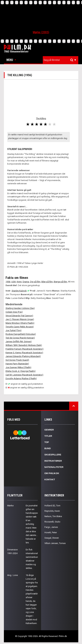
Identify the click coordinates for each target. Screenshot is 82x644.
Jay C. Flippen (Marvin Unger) (20, 319)
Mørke (10, 506)
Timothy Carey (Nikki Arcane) (20, 327)
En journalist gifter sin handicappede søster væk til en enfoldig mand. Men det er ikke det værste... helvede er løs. (33, 524)
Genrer (49, 430)
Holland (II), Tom (52, 506)
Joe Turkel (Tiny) (14, 330)
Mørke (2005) (41, 32)
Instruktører (53, 461)
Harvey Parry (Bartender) (17, 364)
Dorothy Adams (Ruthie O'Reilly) (21, 378)
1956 (8, 282)
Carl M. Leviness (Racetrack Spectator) (24, 375)
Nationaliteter (54, 467)
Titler (48, 436)
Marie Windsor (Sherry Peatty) (20, 323)
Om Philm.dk (52, 473)
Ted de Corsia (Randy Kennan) (20, 338)
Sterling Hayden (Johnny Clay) (20, 308)
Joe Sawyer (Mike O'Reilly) (18, 367)
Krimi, (19, 282)
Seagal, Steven (52, 538)
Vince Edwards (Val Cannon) (19, 316)
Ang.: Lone (13, 575)
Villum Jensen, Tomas (55, 543)
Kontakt (50, 480)
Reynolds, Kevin (52, 511)
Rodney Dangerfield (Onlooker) (21, 334)
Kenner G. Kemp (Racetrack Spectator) (24, 353)
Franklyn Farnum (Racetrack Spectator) (25, 349)
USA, (14, 282)
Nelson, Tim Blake (53, 516)
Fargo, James (51, 527)
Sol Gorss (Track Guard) (17, 360)
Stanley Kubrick (19, 291)
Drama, (26, 282)
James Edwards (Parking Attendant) (23, 356)
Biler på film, (47, 282)
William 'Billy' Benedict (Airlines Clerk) (24, 345)
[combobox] (61, 60)
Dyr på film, (36, 282)
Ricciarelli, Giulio (52, 522)
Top (47, 442)
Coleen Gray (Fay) (14, 312)
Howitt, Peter (51, 532)
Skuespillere (53, 455)
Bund (48, 448)
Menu (11, 60)
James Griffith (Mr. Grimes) (19, 341)
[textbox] (61, 60)
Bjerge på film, (61, 282)
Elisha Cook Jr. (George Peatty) (21, 371)
